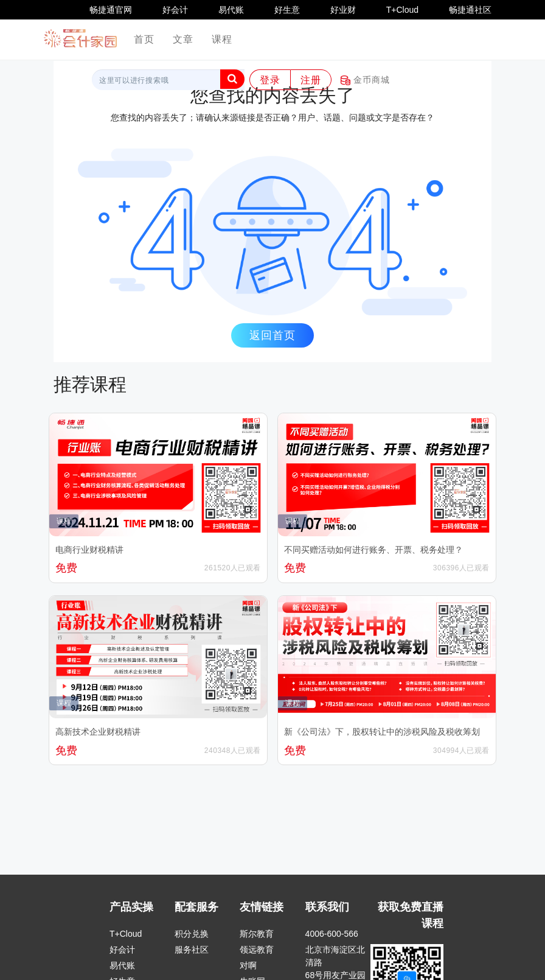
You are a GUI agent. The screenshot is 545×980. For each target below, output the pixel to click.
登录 (270, 80)
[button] (232, 79)
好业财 (343, 10)
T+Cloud (402, 10)
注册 (311, 80)
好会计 (175, 10)
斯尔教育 (257, 934)
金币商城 (365, 80)
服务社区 (192, 950)
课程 (222, 39)
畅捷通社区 (470, 10)
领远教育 (257, 950)
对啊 (248, 965)
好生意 (287, 10)
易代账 (231, 10)
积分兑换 (192, 934)
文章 (183, 39)
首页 (149, 39)
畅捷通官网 (111, 10)
